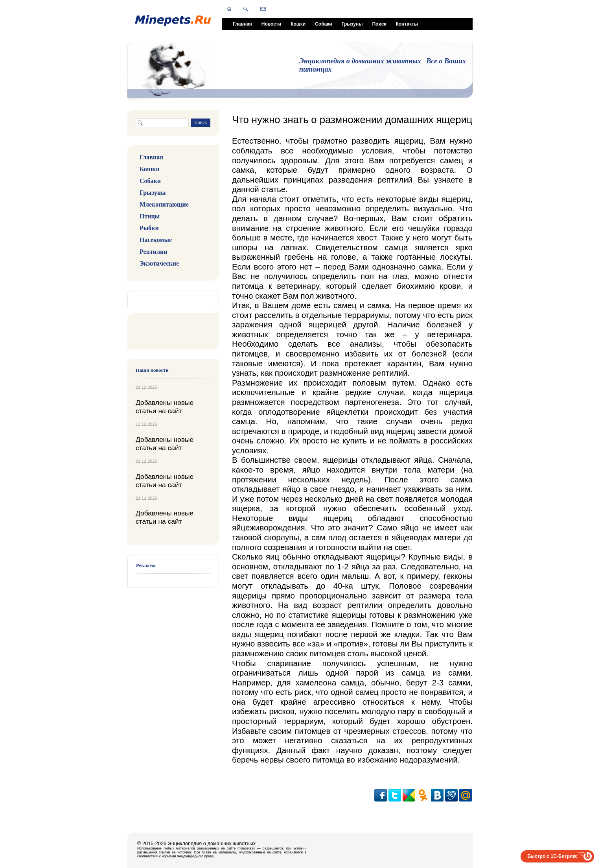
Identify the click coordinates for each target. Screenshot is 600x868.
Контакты (407, 24)
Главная (242, 24)
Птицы (150, 216)
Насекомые (156, 240)
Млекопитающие (164, 204)
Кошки (298, 24)
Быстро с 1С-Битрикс (552, 856)
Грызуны (352, 24)
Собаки (323, 24)
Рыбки (149, 228)
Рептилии (153, 252)
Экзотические (159, 263)
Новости (271, 24)
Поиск (379, 24)
